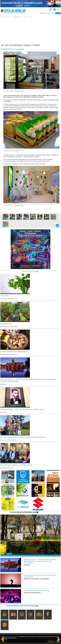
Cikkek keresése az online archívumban (20, 607)
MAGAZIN (17, 17)
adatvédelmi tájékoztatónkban (11, 637)
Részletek (51, 641)
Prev (9, 551)
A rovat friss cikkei (29, 271)
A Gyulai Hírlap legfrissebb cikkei (23, 514)
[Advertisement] (30, 31)
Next (59, 551)
